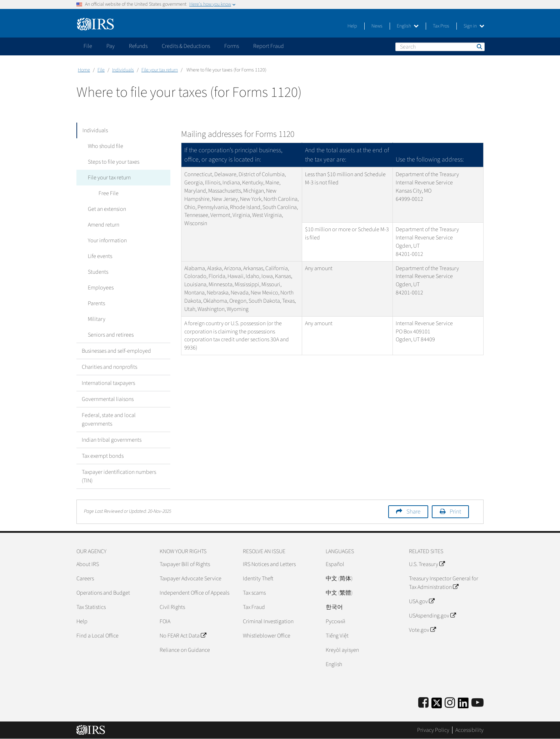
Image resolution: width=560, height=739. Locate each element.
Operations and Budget (103, 593)
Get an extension (106, 209)
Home (84, 70)
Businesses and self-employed (116, 351)
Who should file (105, 146)
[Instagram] (450, 703)
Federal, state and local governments (109, 420)
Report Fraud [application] (269, 46)
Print (455, 512)
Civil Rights (172, 607)
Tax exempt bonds (103, 456)
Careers (85, 579)
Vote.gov (422, 630)
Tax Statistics (91, 607)
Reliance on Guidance (185, 650)
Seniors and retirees (110, 335)
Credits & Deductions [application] (186, 46)
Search (479, 46)
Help (352, 26)
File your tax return (160, 70)
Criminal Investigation (268, 621)
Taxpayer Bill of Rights (185, 564)
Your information (107, 240)
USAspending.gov (432, 616)
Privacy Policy (433, 730)
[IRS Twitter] (437, 705)
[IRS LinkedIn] (463, 705)
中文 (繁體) (339, 593)
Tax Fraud (254, 607)
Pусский (336, 621)
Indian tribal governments (112, 440)
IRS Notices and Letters (269, 564)
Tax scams (254, 593)
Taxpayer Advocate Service (191, 579)
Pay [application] (111, 46)
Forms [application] (232, 46)
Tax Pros (441, 26)
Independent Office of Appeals (194, 593)
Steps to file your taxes (113, 162)
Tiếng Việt (337, 636)
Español (335, 564)
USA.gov (422, 601)
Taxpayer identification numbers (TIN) (119, 476)
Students (97, 272)
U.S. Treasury (427, 564)
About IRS (88, 564)
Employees (100, 288)
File (101, 70)
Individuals (123, 70)
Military (96, 319)
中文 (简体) (339, 579)
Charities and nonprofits (109, 367)
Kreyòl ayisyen (342, 650)
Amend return (103, 225)
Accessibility (469, 730)
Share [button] (413, 512)
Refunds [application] (138, 46)
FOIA (165, 621)
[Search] (440, 47)
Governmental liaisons (108, 399)
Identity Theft (258, 579)
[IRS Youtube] (477, 703)
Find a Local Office (97, 636)
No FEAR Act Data (183, 636)
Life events (99, 256)
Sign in (474, 26)
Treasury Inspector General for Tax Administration (444, 583)
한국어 (334, 607)
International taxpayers (108, 383)
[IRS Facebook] (423, 703)
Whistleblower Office (267, 636)
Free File (108, 193)
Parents (96, 303)
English (408, 26)
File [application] (88, 46)
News (377, 26)
